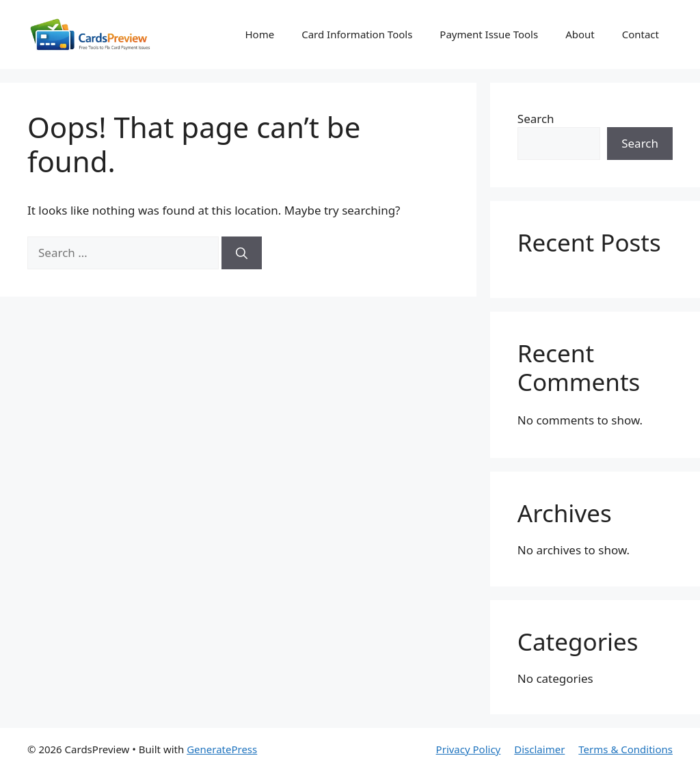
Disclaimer (539, 749)
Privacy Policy (469, 749)
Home (259, 34)
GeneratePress (222, 749)
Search (536, 119)
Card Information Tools (357, 34)
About (580, 34)
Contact (641, 34)
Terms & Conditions (625, 749)
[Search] (242, 253)
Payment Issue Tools (489, 34)
